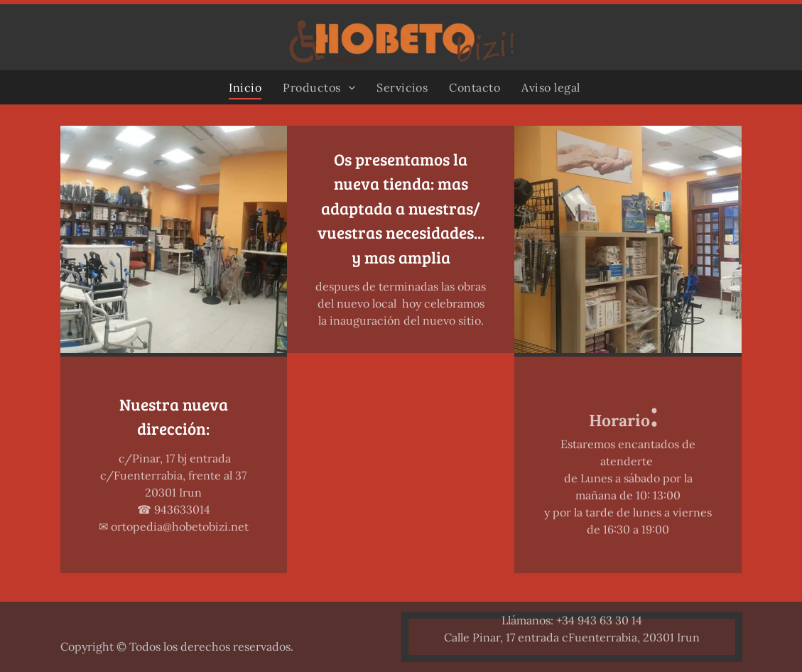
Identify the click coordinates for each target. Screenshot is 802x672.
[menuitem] (245, 87)
